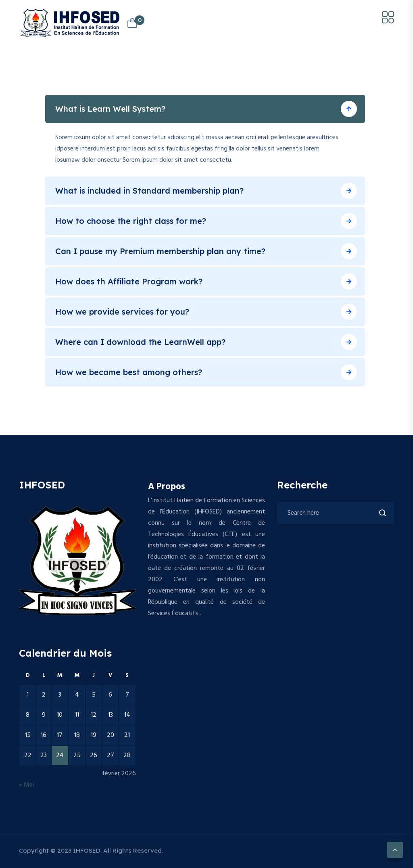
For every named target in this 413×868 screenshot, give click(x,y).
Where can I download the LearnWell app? (140, 342)
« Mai (26, 785)
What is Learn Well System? (110, 109)
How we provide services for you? (122, 312)
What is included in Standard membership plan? (149, 191)
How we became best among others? (129, 372)
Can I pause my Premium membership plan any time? (160, 251)
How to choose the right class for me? (131, 221)
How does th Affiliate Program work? (129, 281)
